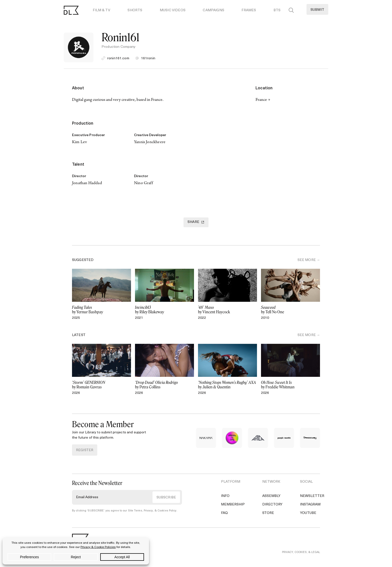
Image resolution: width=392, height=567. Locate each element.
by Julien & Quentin (227, 385)
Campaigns (213, 10)
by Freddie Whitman (290, 385)
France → (263, 100)
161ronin (148, 58)
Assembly (271, 496)
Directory (272, 505)
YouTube (308, 513)
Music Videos (173, 10)
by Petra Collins (164, 385)
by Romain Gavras (101, 385)
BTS (277, 10)
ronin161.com (118, 58)
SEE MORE (307, 260)
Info (225, 496)
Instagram (310, 505)
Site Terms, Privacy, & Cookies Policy (152, 511)
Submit (317, 10)
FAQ (224, 513)
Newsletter (312, 496)
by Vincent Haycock (227, 310)
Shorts (135, 10)
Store (268, 513)
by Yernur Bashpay (101, 310)
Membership (233, 505)
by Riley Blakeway (164, 310)
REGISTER (85, 450)
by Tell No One (290, 310)
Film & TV (101, 10)
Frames (249, 10)
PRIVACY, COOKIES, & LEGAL (301, 552)
